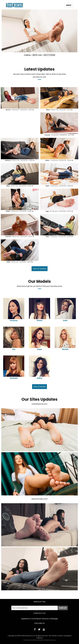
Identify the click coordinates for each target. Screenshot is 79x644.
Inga (47, 211)
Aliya (8, 186)
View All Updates (40, 269)
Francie (47, 135)
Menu (69, 5)
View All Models (39, 387)
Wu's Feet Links (28, 640)
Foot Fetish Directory (49, 640)
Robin (8, 211)
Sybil (47, 186)
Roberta (8, 160)
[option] (39, 34)
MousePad (38, 640)
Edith (8, 262)
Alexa (48, 110)
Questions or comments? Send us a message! (39, 619)
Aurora (8, 110)
